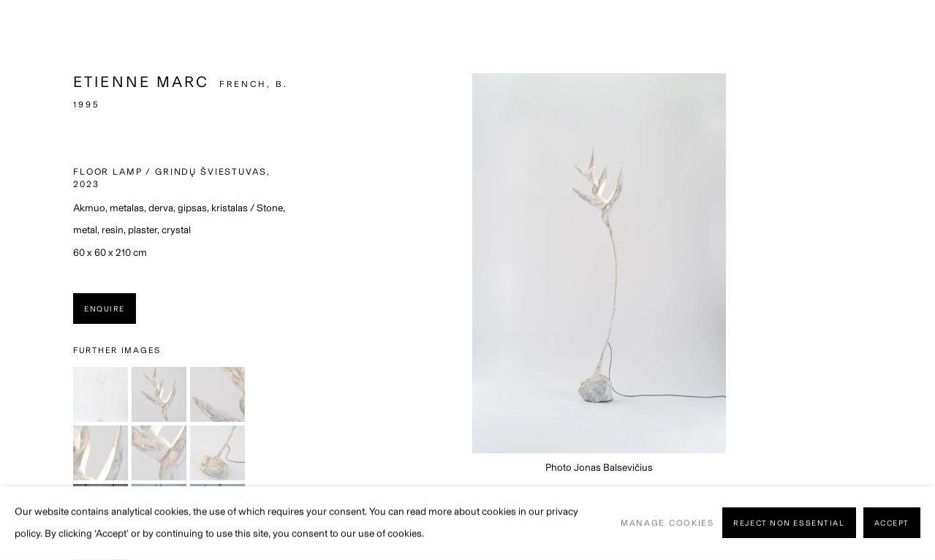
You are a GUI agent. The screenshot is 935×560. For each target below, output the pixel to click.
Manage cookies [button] (667, 523)
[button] (101, 394)
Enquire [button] (105, 309)
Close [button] (902, 33)
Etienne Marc (141, 82)
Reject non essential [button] (789, 524)
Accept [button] (892, 524)
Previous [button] (31, 280)
